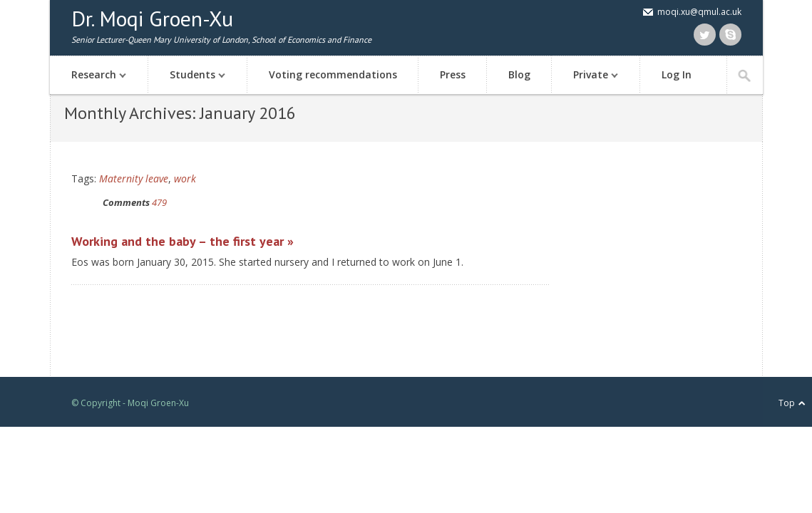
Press (453, 74)
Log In (677, 74)
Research (92, 76)
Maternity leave (134, 178)
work (185, 178)
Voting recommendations (333, 74)
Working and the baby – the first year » (183, 241)
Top (787, 403)
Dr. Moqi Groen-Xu (152, 18)
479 (159, 202)
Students (190, 76)
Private (589, 76)
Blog (519, 74)
